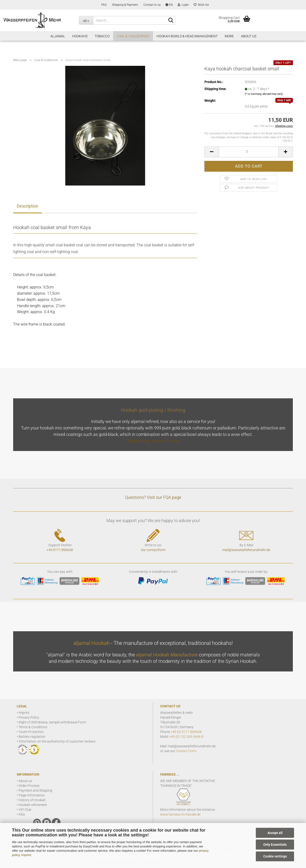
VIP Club (25, 810)
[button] (169, 5)
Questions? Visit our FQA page (153, 497)
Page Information (32, 795)
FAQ (104, 5)
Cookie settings (275, 856)
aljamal (58, 36)
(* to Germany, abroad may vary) (264, 94)
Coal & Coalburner (133, 36)
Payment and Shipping (35, 790)
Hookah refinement (33, 805)
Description (27, 206)
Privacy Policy (29, 717)
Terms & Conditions (33, 727)
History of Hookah (32, 800)
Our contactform (153, 550)
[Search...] (86, 20)
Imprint (26, 855)
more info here (166, 441)
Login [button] (183, 5)
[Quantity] (249, 152)
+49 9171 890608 (60, 550)
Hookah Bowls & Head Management (187, 36)
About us (25, 781)
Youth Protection (31, 732)
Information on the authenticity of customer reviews (57, 741)
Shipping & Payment (125, 5)
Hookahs (80, 36)
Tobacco (102, 36)
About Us (249, 36)
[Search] (171, 21)
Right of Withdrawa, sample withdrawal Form (52, 722)
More (229, 36)
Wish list (201, 5)
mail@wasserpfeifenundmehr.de (246, 550)
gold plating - (139, 441)
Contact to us (152, 5)
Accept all (275, 833)
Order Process (29, 786)
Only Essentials (275, 845)
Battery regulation (32, 737)
